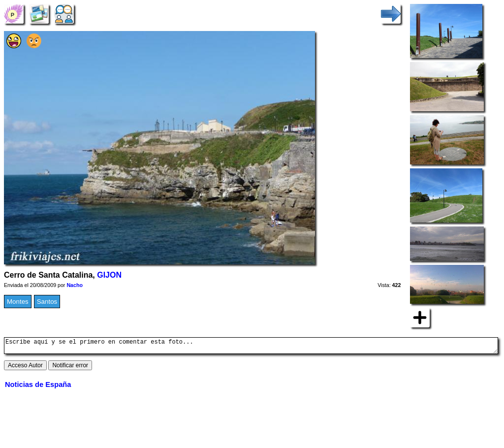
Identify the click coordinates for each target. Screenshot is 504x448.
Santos (47, 302)
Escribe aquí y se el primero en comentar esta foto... (251, 347)
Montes (18, 302)
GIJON (109, 275)
